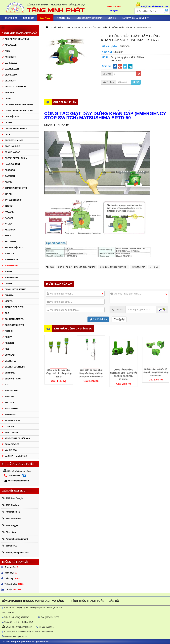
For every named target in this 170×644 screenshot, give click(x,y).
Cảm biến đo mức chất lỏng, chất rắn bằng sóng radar (59, 367)
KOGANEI (9, 212)
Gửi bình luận (98, 319)
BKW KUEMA (11, 75)
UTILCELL (10, 426)
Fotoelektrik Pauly (16, 158)
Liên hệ (112, 18)
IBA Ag (8, 194)
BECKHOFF (10, 81)
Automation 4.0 (11, 512)
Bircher (9, 93)
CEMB (8, 99)
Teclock (10, 403)
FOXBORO (10, 170)
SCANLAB (10, 355)
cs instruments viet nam (19, 111)
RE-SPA (8, 337)
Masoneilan (12, 260)
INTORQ (9, 206)
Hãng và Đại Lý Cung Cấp (136, 18)
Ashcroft (10, 57)
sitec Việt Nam (13, 379)
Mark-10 (9, 254)
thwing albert (13, 421)
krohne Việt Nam (14, 248)
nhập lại (119, 319)
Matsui (9, 272)
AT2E (7, 51)
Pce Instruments (14, 325)
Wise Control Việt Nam (18, 438)
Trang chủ (11, 18)
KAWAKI (9, 218)
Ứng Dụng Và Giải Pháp (89, 18)
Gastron (10, 176)
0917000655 (14, 476)
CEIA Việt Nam (12, 117)
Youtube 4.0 (10, 546)
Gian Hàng (9, 532)
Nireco (9, 301)
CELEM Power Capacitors (19, 105)
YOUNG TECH (11, 450)
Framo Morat (12, 152)
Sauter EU (11, 361)
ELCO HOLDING (12, 146)
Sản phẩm (45, 18)
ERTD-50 (154, 267)
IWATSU (9, 182)
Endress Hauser (14, 140)
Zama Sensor (12, 444)
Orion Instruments (16, 289)
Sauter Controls (15, 367)
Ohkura (9, 295)
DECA (8, 134)
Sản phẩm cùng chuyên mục (73, 328)
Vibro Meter (12, 432)
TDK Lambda (11, 409)
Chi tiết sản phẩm (65, 102)
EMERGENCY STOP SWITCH (114, 267)
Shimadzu (10, 373)
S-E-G (8, 385)
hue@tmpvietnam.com (17, 481)
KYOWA (9, 224)
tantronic (11, 415)
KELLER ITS (11, 242)
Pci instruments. (14, 319)
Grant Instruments (16, 188)
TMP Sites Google (13, 498)
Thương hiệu (64, 18)
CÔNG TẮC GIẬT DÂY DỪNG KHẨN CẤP (77, 267)
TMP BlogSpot (11, 505)
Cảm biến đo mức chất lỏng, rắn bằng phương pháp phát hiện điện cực (91, 365)
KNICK (8, 236)
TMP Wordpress (12, 519)
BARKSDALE (11, 63)
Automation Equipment (15, 539)
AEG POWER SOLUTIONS (17, 39)
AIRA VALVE (11, 45)
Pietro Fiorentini (14, 307)
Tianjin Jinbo (12, 391)
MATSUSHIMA (138, 267)
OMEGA (9, 283)
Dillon (9, 123)
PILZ (7, 313)
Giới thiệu (28, 18)
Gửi (136, 82)
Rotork (9, 331)
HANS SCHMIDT (12, 164)
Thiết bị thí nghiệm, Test (15, 553)
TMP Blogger (10, 525)
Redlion (9, 343)
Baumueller (12, 69)
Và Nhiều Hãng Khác (16, 456)
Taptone (9, 397)
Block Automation (15, 87)
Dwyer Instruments (16, 128)
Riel (7, 349)
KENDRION (10, 230)
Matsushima (11, 277)
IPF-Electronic (13, 200)
